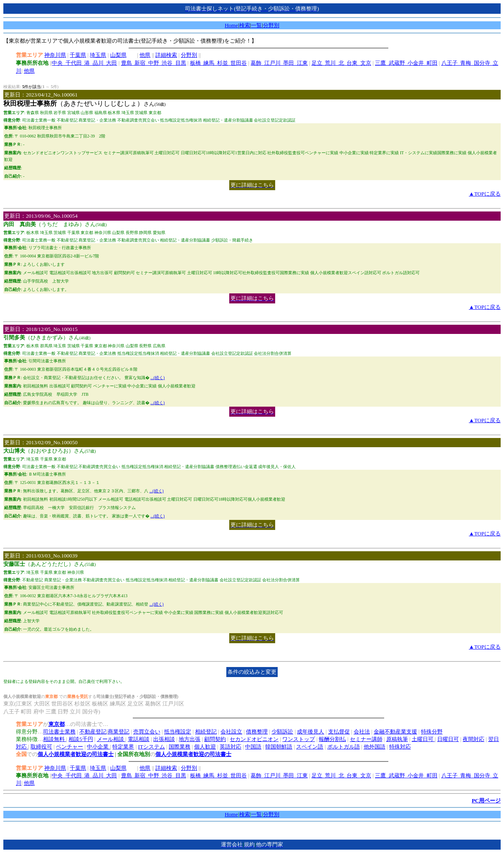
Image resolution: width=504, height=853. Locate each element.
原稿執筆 (397, 739)
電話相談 (139, 739)
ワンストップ (299, 739)
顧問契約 (215, 739)
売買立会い (147, 732)
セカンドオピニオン (254, 739)
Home (231, 25)
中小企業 (98, 747)
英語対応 (230, 747)
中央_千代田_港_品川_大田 (84, 63)
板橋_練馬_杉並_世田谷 (219, 63)
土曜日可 (423, 739)
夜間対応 (474, 739)
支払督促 (339, 732)
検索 (245, 25)
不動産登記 (93, 732)
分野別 (271, 25)
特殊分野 (432, 732)
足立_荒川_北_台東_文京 (341, 63)
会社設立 (231, 732)
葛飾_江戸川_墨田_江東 (279, 63)
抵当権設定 (178, 732)
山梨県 (118, 55)
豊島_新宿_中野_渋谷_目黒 (154, 63)
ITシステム (152, 747)
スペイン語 (310, 747)
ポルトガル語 (344, 747)
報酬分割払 (332, 739)
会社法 (362, 732)
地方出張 (190, 739)
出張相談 (164, 739)
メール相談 (111, 739)
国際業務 (180, 747)
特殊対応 (400, 747)
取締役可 (41, 747)
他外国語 (375, 747)
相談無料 (54, 739)
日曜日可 (448, 739)
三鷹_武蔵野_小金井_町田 (406, 63)
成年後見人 (310, 732)
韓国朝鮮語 (279, 747)
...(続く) (157, 378)
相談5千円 (81, 739)
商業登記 (119, 732)
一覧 (256, 25)
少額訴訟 (282, 732)
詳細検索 (166, 55)
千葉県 (78, 55)
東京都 (57, 724)
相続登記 (206, 732)
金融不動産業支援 (395, 732)
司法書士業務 (59, 732)
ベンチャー (70, 747)
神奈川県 (55, 55)
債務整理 (257, 732)
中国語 (253, 747)
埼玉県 (98, 55)
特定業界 (123, 747)
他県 (145, 55)
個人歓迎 (205, 747)
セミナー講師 (366, 739)
